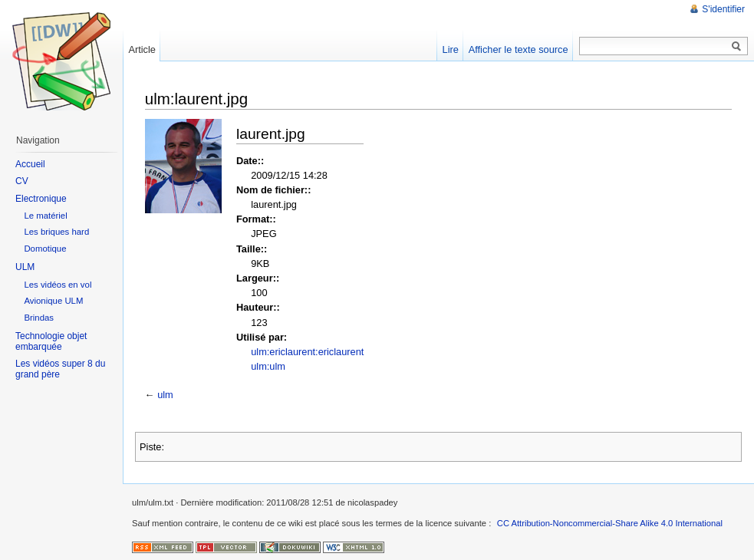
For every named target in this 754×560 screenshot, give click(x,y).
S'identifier (723, 9)
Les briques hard (56, 232)
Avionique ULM (53, 301)
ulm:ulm (268, 366)
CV (22, 181)
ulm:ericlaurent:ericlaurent (307, 352)
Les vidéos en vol (58, 285)
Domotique (45, 249)
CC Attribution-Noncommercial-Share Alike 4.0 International (610, 523)
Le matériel (45, 216)
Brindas (39, 318)
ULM (25, 267)
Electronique (41, 199)
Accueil (30, 164)
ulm (165, 395)
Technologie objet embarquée (51, 341)
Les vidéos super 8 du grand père (60, 369)
